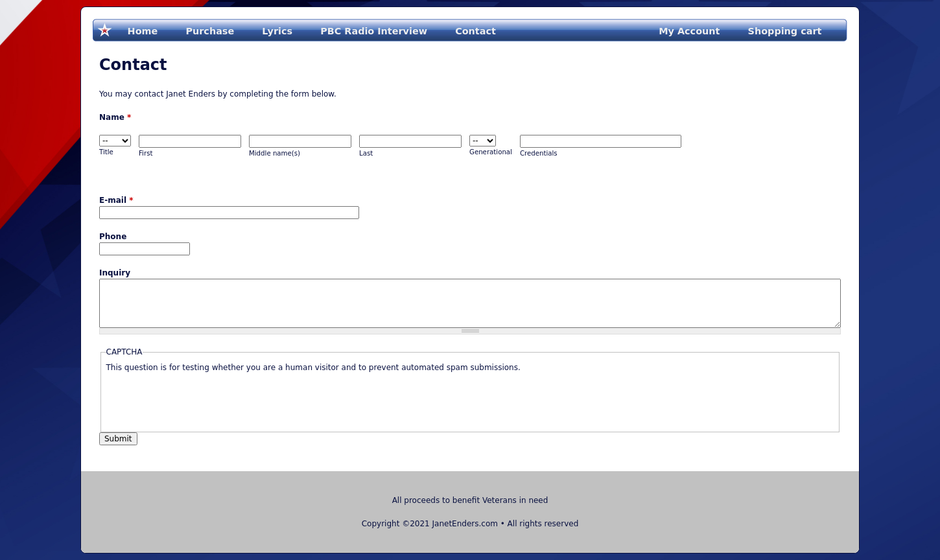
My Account (689, 31)
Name (115, 117)
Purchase (210, 31)
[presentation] (205, 399)
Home (143, 31)
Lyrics (277, 31)
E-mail (116, 200)
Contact (476, 31)
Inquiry (115, 273)
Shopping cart (785, 31)
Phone (113, 237)
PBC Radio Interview (374, 31)
